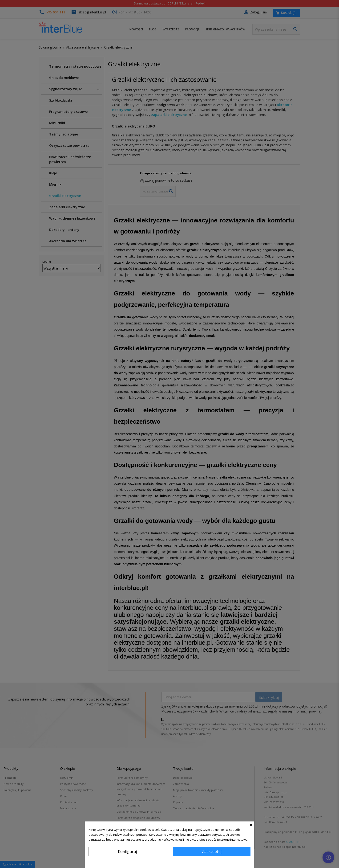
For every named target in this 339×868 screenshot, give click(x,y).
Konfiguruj (127, 852)
